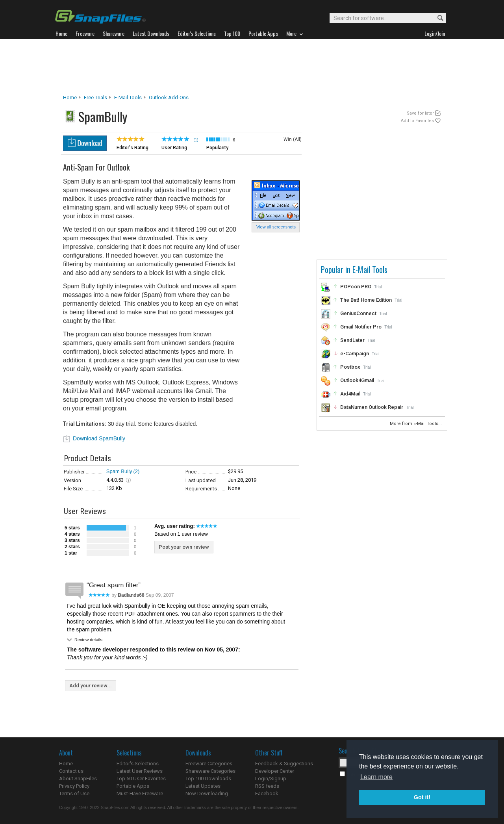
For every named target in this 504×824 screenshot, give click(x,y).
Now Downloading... (208, 793)
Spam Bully (119, 471)
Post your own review (184, 547)
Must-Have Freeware (140, 793)
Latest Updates (203, 786)
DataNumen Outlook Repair (372, 407)
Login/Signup (271, 779)
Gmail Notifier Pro (361, 327)
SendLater (352, 340)
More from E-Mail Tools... (416, 424)
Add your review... (91, 686)
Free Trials (95, 97)
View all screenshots (276, 227)
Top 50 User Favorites (141, 779)
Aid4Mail (350, 394)
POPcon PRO (356, 287)
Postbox (350, 367)
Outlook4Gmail (357, 380)
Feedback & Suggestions (284, 764)
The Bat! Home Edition (366, 300)
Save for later (420, 113)
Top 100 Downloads (208, 779)
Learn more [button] (376, 777)
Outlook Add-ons (169, 97)
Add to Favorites (417, 121)
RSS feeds (267, 786)
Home (70, 97)
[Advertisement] (252, 67)
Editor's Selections (138, 764)
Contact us (71, 771)
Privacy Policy (74, 786)
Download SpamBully (99, 438)
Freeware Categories (209, 764)
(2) (137, 471)
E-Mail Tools (128, 97)
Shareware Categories (210, 771)
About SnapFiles (78, 779)
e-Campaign (355, 354)
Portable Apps (133, 786)
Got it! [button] (422, 797)
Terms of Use (74, 793)
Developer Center (275, 771)
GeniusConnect (358, 313)
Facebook (267, 793)
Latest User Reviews (140, 771)
